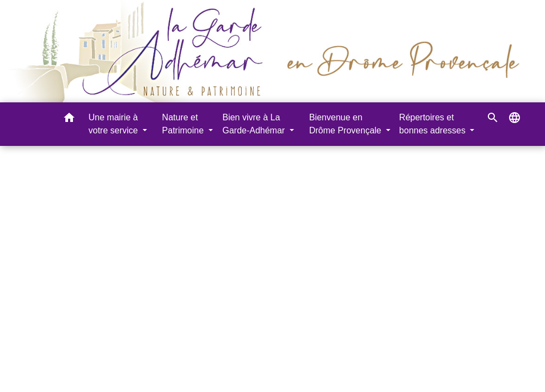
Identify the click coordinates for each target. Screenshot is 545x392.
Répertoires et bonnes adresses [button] (433, 124)
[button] (69, 120)
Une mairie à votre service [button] (115, 124)
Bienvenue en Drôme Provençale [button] (347, 124)
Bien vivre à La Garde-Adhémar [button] (255, 124)
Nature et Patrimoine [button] (184, 124)
